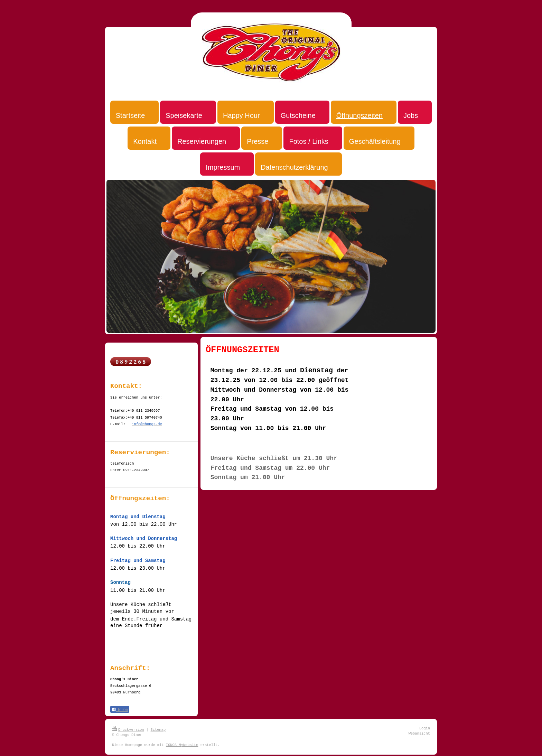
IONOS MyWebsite (182, 745)
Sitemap (158, 730)
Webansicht (419, 734)
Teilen (120, 710)
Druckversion (128, 730)
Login (425, 728)
